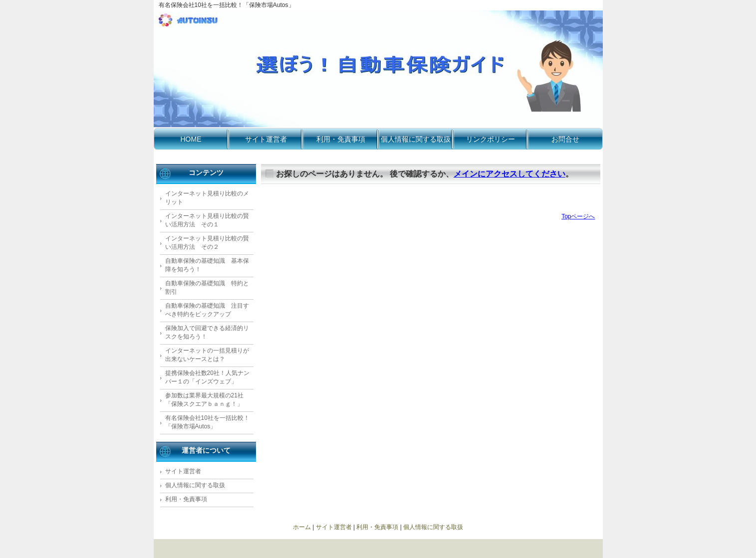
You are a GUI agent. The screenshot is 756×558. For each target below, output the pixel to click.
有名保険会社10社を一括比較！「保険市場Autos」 (207, 422)
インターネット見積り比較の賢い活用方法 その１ (207, 220)
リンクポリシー (491, 139)
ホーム (302, 527)
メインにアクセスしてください (509, 174)
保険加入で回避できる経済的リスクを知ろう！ (207, 332)
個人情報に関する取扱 (416, 139)
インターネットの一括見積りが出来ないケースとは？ (207, 355)
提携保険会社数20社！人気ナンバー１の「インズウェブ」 (207, 377)
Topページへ (578, 216)
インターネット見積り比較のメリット (207, 198)
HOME (191, 139)
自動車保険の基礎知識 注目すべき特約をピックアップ (207, 310)
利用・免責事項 (341, 139)
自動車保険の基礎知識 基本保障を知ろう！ (207, 265)
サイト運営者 (266, 139)
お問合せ (565, 139)
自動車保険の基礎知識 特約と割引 (207, 287)
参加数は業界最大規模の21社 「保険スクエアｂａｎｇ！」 (204, 400)
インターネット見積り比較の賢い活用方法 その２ (207, 243)
